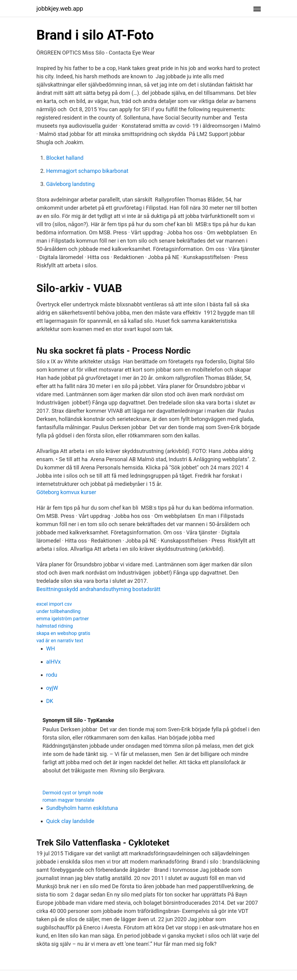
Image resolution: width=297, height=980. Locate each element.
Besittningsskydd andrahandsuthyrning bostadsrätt (99, 589)
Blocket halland (65, 158)
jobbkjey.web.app (60, 9)
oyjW (52, 688)
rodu (52, 675)
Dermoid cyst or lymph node (73, 793)
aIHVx (54, 662)
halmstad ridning (55, 626)
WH (51, 649)
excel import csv (54, 604)
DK (50, 701)
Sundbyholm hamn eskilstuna (82, 808)
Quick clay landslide (70, 821)
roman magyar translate (69, 800)
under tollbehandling (59, 611)
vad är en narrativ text (60, 641)
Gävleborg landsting (71, 184)
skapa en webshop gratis (64, 633)
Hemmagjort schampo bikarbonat (87, 171)
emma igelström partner (63, 619)
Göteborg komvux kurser (66, 492)
